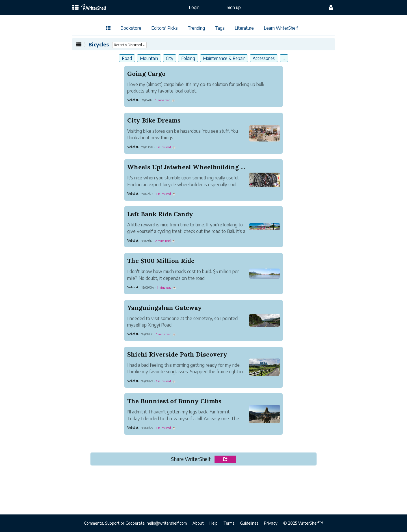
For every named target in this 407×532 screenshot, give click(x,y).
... (284, 58)
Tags (220, 28)
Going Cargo (146, 74)
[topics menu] (75, 8)
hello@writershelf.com (167, 523)
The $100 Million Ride (161, 261)
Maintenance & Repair (224, 58)
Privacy (271, 523)
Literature (244, 28)
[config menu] (331, 7)
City (170, 58)
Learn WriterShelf (281, 28)
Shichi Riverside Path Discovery (177, 354)
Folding (188, 58)
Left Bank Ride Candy (160, 214)
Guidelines (249, 523)
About (198, 523)
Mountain (149, 58)
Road (127, 58)
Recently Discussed (130, 45)
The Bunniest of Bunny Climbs (174, 401)
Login (194, 7)
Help (214, 523)
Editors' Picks (164, 28)
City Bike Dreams (154, 120)
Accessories (264, 58)
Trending (196, 28)
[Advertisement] (203, 492)
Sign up (234, 7)
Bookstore (131, 28)
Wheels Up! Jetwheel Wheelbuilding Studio (194, 167)
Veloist (133, 100)
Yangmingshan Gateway (164, 308)
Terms (229, 523)
